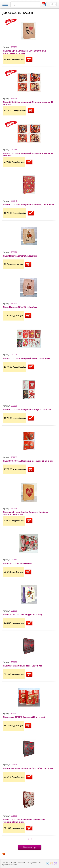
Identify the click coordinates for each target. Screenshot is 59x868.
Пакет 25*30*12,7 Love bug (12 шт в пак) (22, 615)
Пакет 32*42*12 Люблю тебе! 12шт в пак (23, 666)
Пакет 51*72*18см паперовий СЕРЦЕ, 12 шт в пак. (27, 410)
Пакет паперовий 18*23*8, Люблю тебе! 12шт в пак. (28, 768)
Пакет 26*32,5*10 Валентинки (17, 563)
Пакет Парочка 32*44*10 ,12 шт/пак (20, 307)
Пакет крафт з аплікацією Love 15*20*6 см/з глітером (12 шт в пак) (25, 52)
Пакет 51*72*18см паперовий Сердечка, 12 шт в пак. (29, 205)
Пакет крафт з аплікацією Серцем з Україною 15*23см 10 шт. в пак (25, 513)
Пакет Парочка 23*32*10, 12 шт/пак (20, 256)
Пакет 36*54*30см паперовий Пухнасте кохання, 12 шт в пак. (28, 103)
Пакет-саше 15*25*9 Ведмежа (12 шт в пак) (24, 717)
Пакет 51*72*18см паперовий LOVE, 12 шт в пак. (27, 358)
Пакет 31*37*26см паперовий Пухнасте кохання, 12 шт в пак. (28, 155)
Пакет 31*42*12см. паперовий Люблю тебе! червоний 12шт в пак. (24, 821)
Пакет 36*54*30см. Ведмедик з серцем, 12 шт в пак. (28, 461)
